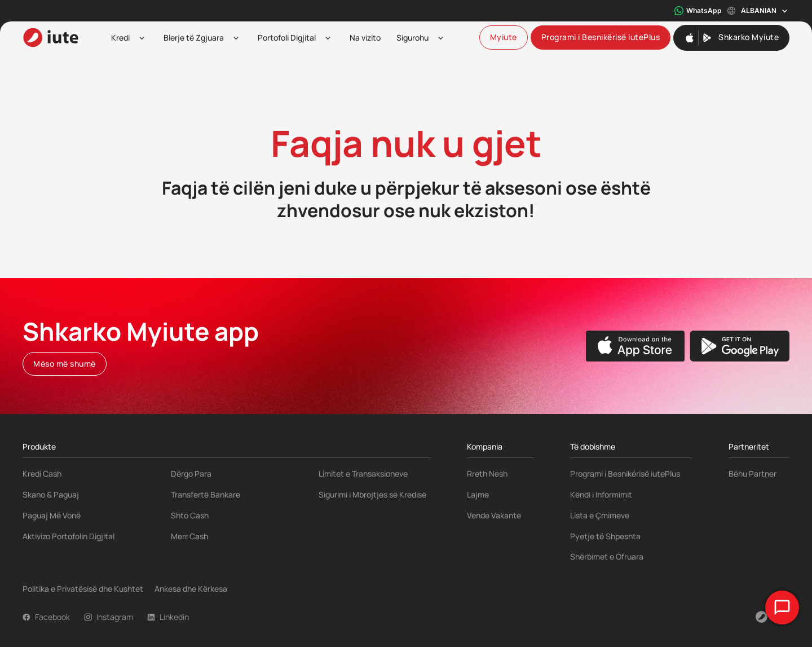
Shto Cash (190, 515)
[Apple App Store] (636, 346)
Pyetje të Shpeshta (605, 536)
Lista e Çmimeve (600, 515)
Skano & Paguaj (51, 494)
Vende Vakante (494, 515)
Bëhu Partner (753, 474)
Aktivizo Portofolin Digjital (69, 536)
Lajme (478, 494)
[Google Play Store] (740, 346)
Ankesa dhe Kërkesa (191, 589)
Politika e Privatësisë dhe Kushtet (83, 589)
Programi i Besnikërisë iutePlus (625, 474)
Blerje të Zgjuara (194, 38)
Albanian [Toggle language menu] (758, 11)
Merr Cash (189, 536)
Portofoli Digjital (287, 38)
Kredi (120, 38)
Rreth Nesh (487, 474)
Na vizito (365, 38)
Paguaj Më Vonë (52, 515)
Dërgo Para (191, 474)
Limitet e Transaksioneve (363, 474)
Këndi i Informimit (601, 494)
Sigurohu (412, 38)
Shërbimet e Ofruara (607, 556)
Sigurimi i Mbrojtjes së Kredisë (372, 494)
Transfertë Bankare (206, 494)
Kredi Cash (42, 474)
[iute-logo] (51, 38)
